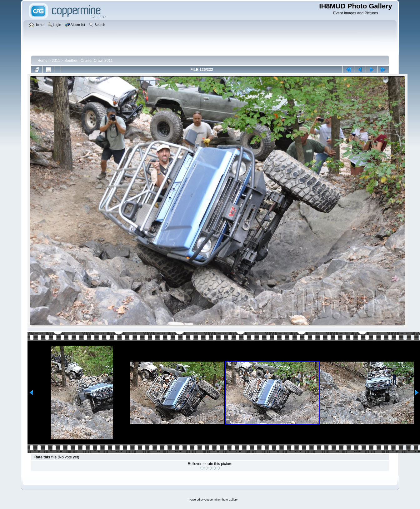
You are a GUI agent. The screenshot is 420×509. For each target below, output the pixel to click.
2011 (56, 61)
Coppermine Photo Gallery (221, 500)
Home (42, 61)
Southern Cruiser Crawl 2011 (89, 61)
